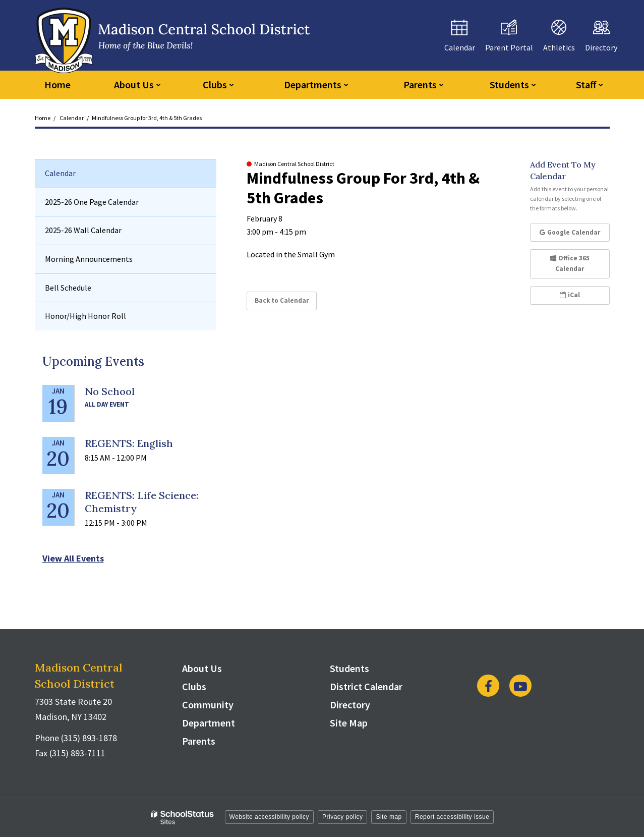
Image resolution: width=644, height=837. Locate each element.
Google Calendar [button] (570, 232)
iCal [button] (570, 295)
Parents (199, 741)
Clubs (194, 686)
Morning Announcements (89, 259)
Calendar (72, 118)
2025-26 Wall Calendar (83, 230)
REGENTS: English (129, 443)
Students (349, 668)
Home (43, 118)
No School (110, 391)
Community (208, 705)
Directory (350, 705)
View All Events (73, 558)
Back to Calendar (282, 300)
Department (209, 723)
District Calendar (366, 686)
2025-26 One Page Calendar (92, 202)
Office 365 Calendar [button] (570, 263)
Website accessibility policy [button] (270, 817)
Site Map (349, 723)
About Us (202, 668)
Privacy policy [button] (342, 817)
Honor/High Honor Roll (85, 316)
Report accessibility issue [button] (452, 817)
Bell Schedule (68, 288)
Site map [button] (389, 817)
